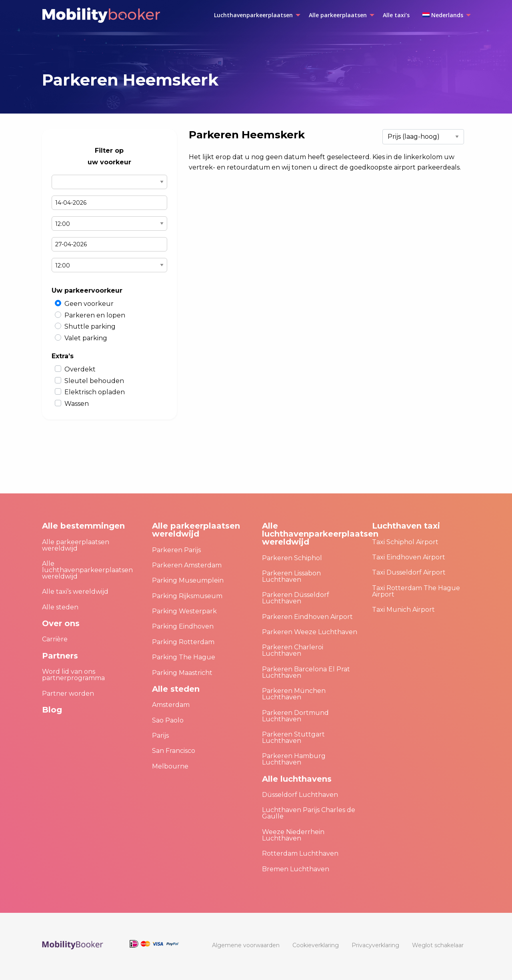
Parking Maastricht (182, 673)
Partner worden (68, 694)
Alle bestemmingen (83, 526)
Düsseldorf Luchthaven (300, 795)
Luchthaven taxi (406, 526)
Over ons (61, 623)
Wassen (77, 404)
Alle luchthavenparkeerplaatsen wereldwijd (87, 570)
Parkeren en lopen (95, 315)
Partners (60, 656)
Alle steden (60, 607)
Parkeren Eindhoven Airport (307, 617)
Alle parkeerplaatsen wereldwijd (76, 545)
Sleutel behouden (94, 381)
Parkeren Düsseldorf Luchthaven (296, 598)
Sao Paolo (168, 720)
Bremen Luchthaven (296, 869)
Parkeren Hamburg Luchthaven (294, 759)
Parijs (160, 735)
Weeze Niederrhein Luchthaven (293, 835)
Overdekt (80, 369)
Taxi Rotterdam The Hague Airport (416, 591)
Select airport (109, 182)
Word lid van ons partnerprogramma (73, 675)
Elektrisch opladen (95, 392)
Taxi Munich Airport (403, 610)
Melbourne (170, 766)
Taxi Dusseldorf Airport (409, 572)
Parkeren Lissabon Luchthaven (291, 576)
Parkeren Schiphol (292, 558)
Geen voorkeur (89, 304)
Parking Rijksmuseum (187, 596)
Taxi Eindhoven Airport (409, 557)
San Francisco (174, 751)
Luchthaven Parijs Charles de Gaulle (309, 813)
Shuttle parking (90, 326)
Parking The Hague (184, 657)
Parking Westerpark (184, 611)
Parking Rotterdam (183, 642)
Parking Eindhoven (183, 626)
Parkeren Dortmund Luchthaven (295, 716)
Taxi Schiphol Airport (405, 542)
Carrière (55, 639)
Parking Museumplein (188, 580)
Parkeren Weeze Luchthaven (310, 632)
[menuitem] (255, 15)
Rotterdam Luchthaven (300, 853)
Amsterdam (171, 705)
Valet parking (86, 338)
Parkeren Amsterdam (187, 565)
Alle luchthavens (297, 779)
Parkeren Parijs (176, 550)
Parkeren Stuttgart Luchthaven (293, 737)
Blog (52, 710)
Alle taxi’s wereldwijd (75, 592)
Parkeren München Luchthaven (294, 694)
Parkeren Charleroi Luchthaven (293, 650)
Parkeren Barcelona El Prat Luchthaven (306, 672)
